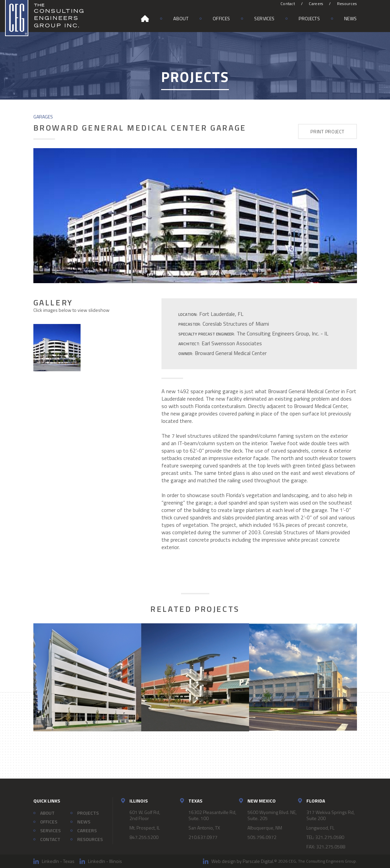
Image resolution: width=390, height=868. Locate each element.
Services (264, 18)
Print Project (327, 131)
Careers (316, 4)
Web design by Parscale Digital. (243, 861)
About (181, 18)
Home (145, 19)
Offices (221, 18)
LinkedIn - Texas (58, 861)
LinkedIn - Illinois (105, 861)
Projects (309, 18)
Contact (288, 4)
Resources (347, 4)
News (350, 18)
